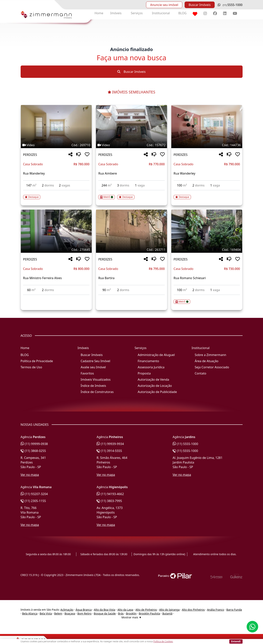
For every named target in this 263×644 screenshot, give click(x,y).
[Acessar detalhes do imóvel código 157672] (131, 195)
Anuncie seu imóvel (164, 5)
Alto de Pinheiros (146, 610)
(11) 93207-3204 (34, 494)
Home (99, 13)
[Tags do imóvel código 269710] (56, 145)
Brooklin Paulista (149, 613)
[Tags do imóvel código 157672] (131, 145)
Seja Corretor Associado (212, 367)
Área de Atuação (207, 361)
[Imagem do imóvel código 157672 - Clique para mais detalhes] (131, 127)
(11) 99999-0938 (34, 444)
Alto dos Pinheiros (193, 610)
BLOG (182, 13)
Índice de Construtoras (97, 392)
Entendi (236, 641)
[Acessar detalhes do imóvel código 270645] (56, 297)
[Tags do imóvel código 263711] (131, 250)
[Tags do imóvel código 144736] (207, 145)
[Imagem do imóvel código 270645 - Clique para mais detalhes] (56, 231)
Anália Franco (216, 610)
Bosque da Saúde (105, 613)
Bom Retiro (85, 613)
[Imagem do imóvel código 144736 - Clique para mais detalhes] (207, 127)
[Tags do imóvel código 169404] (207, 250)
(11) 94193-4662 (110, 494)
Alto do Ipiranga (169, 610)
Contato (201, 373)
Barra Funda (234, 610)
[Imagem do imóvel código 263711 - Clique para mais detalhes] (131, 231)
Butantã (167, 613)
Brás (121, 613)
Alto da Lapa (125, 610)
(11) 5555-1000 (185, 444)
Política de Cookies (163, 641)
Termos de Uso (31, 367)
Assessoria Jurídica (151, 367)
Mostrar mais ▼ (131, 617)
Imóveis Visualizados (96, 380)
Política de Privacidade (37, 361)
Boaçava (70, 613)
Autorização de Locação (155, 386)
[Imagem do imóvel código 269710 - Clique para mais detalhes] (56, 127)
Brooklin (131, 613)
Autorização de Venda (153, 380)
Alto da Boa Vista (105, 610)
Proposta (144, 373)
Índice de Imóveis (93, 386)
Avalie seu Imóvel (93, 367)
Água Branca (84, 610)
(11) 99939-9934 (110, 444)
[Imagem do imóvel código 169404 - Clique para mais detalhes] (207, 231)
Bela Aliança (30, 613)
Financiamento (148, 361)
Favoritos (87, 373)
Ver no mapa (30, 475)
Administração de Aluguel (156, 355)
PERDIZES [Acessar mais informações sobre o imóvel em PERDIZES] (30, 155)
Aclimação (67, 610)
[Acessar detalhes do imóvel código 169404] (207, 299)
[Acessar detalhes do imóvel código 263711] (131, 297)
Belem (58, 613)
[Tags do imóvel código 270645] (56, 250)
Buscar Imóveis (200, 5)
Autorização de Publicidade (157, 392)
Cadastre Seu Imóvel (96, 361)
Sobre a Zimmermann (210, 355)
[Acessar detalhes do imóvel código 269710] (56, 195)
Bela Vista (46, 613)
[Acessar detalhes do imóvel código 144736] (207, 195)
